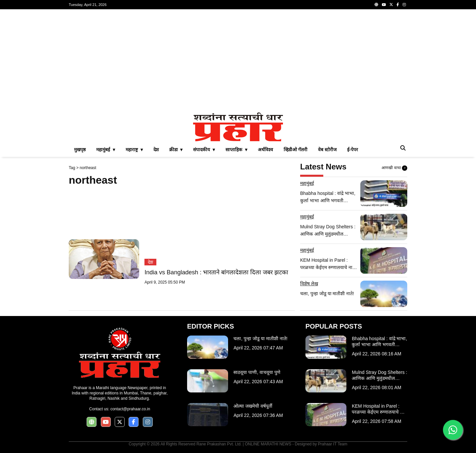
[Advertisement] (238, 61)
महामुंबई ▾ (106, 150)
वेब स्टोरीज (327, 150)
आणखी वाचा (394, 168)
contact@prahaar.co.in (130, 409)
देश (156, 150)
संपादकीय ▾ (204, 150)
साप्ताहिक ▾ (236, 150)
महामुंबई (307, 183)
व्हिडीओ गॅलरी (296, 150)
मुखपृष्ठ (80, 150)
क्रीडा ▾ (176, 150)
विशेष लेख (309, 284)
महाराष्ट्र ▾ (134, 150)
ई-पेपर (353, 150)
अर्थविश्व (265, 150)
